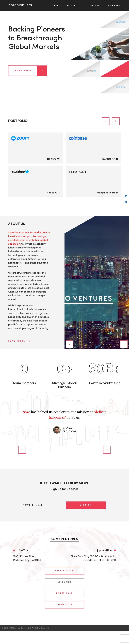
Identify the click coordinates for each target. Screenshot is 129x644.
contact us (64, 559)
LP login (64, 570)
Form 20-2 (65, 582)
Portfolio (75, 6)
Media (96, 6)
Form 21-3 (65, 593)
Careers (115, 6)
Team (55, 6)
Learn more (30, 71)
